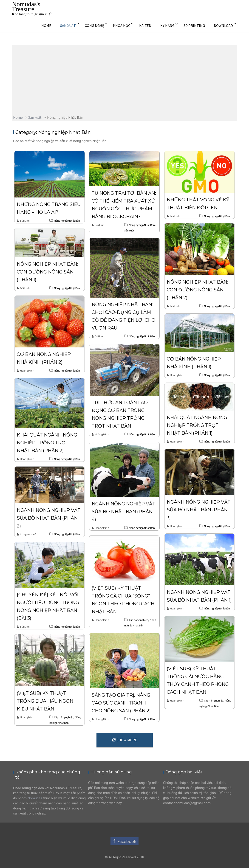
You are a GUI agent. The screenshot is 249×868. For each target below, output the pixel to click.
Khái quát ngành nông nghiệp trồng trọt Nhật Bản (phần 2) (47, 443)
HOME (46, 25)
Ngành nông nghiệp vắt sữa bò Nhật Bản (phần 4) (123, 512)
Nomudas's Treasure (26, 7)
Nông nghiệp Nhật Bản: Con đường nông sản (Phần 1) (47, 272)
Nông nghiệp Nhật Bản (67, 221)
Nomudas (35, 798)
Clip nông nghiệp (139, 620)
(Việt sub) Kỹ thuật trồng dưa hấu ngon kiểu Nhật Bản (45, 701)
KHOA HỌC (122, 25)
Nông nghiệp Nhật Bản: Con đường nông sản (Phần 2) (197, 290)
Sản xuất (129, 230)
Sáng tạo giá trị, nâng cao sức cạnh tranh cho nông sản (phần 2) (121, 703)
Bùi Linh (23, 221)
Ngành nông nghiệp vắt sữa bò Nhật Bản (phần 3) (199, 510)
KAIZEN (145, 25)
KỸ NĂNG (167, 25)
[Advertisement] (124, 79)
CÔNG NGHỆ (94, 25)
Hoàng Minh (25, 371)
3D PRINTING (194, 25)
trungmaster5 (27, 534)
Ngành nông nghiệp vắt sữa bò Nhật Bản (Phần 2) (49, 518)
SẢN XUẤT (68, 25)
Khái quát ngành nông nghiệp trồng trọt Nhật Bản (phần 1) (197, 425)
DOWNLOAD (223, 25)
